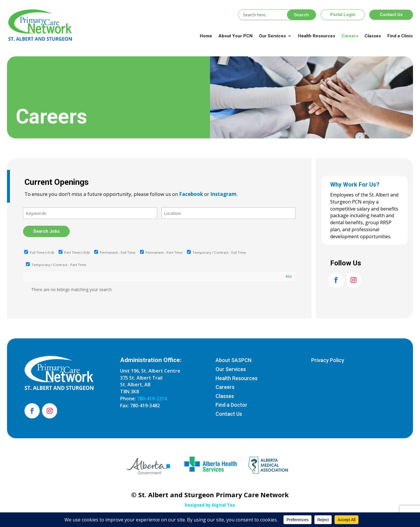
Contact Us (391, 15)
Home (206, 36)
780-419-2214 (152, 399)
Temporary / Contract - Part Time (56, 265)
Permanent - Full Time (115, 252)
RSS (289, 276)
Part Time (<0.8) (74, 252)
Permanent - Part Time (161, 252)
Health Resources (317, 36)
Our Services (272, 36)
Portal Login (343, 15)
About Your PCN (236, 36)
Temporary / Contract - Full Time (216, 252)
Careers (350, 36)
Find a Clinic (400, 36)
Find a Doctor (231, 405)
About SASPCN (233, 360)
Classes (373, 36)
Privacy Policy (328, 360)
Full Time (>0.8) (39, 252)
